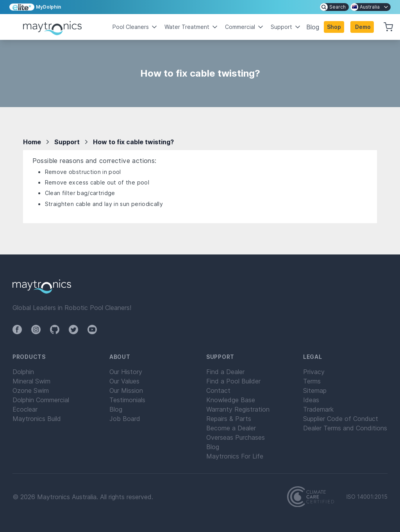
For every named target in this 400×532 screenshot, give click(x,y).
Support (67, 142)
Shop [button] (334, 27)
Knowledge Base (231, 400)
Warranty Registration (238, 409)
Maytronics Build (37, 419)
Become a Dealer (231, 428)
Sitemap (315, 390)
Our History (126, 372)
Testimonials (127, 400)
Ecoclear (25, 409)
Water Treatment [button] (192, 27)
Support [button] (286, 27)
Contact (218, 390)
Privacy (314, 372)
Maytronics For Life (235, 456)
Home (32, 142)
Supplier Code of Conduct (341, 419)
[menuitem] (334, 7)
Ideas (311, 400)
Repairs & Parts (229, 419)
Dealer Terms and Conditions (345, 428)
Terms (312, 381)
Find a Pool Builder (233, 381)
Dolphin (23, 372)
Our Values (124, 381)
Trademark (318, 409)
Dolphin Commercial (41, 400)
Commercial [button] (245, 27)
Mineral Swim (31, 381)
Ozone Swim (31, 390)
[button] (362, 27)
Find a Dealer (225, 372)
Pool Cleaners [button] (135, 27)
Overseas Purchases (236, 437)
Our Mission (126, 390)
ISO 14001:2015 (367, 497)
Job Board (125, 419)
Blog (313, 27)
